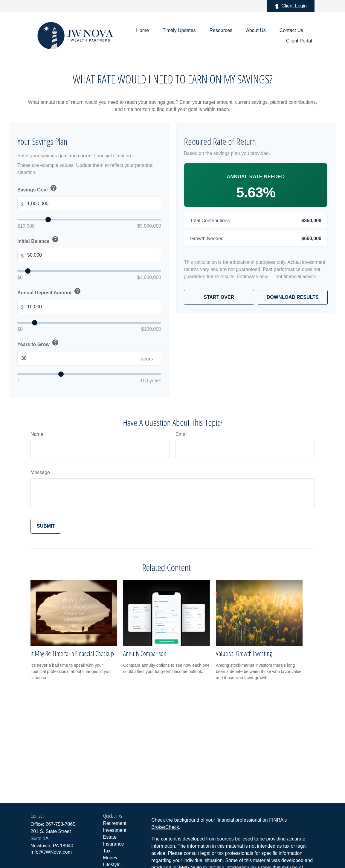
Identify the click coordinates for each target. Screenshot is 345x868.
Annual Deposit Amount (50, 292)
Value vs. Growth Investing (244, 653)
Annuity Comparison (145, 653)
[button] (142, 30)
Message (40, 472)
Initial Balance (39, 240)
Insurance (114, 844)
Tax (107, 851)
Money (110, 858)
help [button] (54, 188)
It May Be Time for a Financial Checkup (72, 653)
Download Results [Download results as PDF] (293, 297)
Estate (110, 837)
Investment (115, 830)
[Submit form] (46, 526)
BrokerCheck (165, 827)
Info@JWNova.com (51, 852)
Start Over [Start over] (219, 297)
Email (181, 434)
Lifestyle (112, 865)
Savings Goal (38, 188)
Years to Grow (39, 343)
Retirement (115, 823)
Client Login (291, 6)
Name (37, 434)
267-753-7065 (60, 824)
